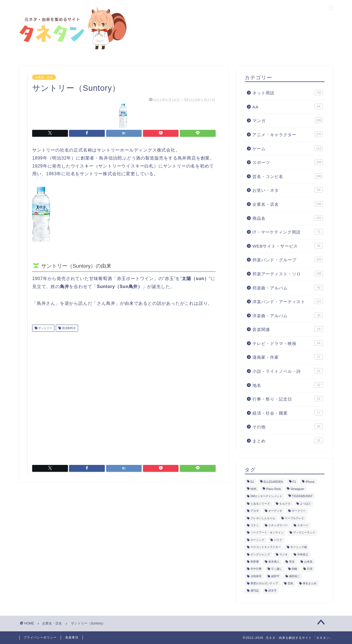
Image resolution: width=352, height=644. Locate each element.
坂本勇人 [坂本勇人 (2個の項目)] (274, 562)
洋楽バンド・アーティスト (288, 301)
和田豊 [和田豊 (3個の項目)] (255, 562)
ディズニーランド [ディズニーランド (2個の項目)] (304, 533)
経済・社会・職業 (288, 413)
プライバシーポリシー (40, 637)
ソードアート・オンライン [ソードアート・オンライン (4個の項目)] (267, 533)
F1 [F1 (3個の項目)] (294, 482)
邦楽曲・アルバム (288, 287)
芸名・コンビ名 (288, 176)
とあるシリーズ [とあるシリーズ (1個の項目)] (260, 504)
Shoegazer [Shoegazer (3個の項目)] (297, 489)
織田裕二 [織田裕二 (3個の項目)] (295, 576)
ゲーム (288, 148)
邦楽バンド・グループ (288, 259)
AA (288, 106)
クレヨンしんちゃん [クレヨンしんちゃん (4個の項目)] (263, 518)
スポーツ (288, 162)
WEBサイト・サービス (288, 246)
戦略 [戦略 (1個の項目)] (295, 569)
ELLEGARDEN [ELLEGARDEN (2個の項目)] (273, 482)
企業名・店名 (44, 77)
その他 (288, 426)
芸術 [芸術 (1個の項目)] (290, 583)
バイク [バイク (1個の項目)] (278, 540)
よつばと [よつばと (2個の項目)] (306, 504)
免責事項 (72, 637)
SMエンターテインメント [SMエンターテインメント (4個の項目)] (266, 496)
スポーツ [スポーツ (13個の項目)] (303, 525)
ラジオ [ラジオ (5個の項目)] (284, 554)
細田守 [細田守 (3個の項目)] (275, 576)
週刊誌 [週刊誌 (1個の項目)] (255, 591)
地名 (288, 385)
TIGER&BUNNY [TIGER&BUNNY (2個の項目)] (302, 496)
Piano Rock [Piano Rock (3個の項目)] (273, 489)
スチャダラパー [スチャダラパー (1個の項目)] (278, 525)
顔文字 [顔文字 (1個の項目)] (273, 591)
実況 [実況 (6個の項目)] (292, 562)
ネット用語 (288, 92)
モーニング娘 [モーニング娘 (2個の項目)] (299, 547)
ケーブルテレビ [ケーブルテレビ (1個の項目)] (295, 518)
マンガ (288, 120)
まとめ (288, 440)
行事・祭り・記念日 (288, 399)
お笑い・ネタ (288, 190)
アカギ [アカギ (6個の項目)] (255, 511)
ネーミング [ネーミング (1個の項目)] (257, 540)
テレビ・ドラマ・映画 (288, 343)
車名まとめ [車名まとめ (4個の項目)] (310, 583)
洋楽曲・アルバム (288, 315)
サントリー (45, 328)
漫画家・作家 (288, 357)
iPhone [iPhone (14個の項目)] (310, 482)
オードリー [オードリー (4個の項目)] (299, 511)
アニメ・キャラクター (288, 134)
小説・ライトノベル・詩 (288, 371)
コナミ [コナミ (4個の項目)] (255, 525)
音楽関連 (288, 329)
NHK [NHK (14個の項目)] (254, 489)
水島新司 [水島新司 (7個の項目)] (256, 576)
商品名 (288, 218)
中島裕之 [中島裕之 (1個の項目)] (303, 554)
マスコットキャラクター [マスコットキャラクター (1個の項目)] (266, 547)
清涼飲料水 (68, 328)
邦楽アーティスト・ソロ (288, 273)
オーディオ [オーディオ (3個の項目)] (275, 511)
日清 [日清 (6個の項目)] (310, 569)
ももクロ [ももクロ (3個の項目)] (285, 504)
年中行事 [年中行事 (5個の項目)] (256, 569)
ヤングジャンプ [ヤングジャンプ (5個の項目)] (260, 554)
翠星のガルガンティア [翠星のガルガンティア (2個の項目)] (264, 583)
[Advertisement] (124, 396)
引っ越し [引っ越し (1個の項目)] (277, 569)
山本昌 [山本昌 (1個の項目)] (308, 562)
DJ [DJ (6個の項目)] (252, 482)
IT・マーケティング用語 (288, 232)
